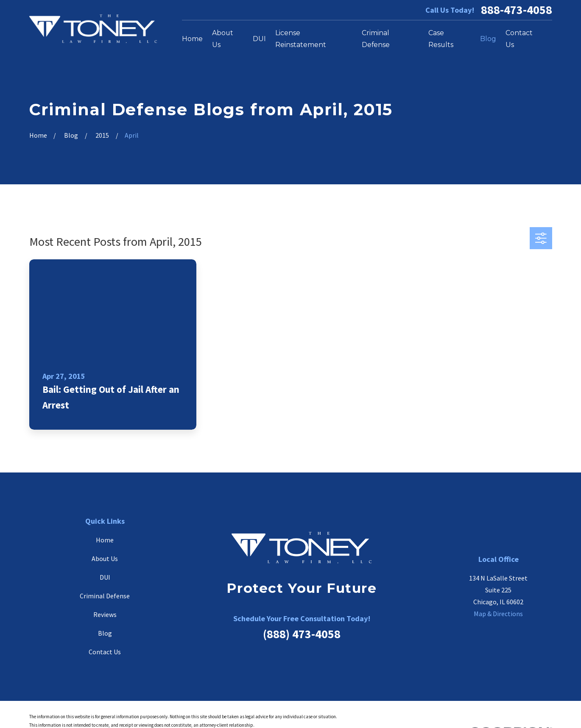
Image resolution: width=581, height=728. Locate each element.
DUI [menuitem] (259, 39)
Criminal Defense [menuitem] (376, 39)
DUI (105, 577)
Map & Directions (498, 614)
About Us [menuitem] (223, 39)
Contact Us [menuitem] (519, 39)
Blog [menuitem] (488, 39)
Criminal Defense (105, 596)
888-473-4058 (517, 10)
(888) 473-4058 (302, 634)
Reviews (105, 614)
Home (105, 540)
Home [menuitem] (192, 39)
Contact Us (105, 652)
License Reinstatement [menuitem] (301, 39)
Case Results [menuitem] (441, 39)
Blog (105, 633)
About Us (105, 559)
